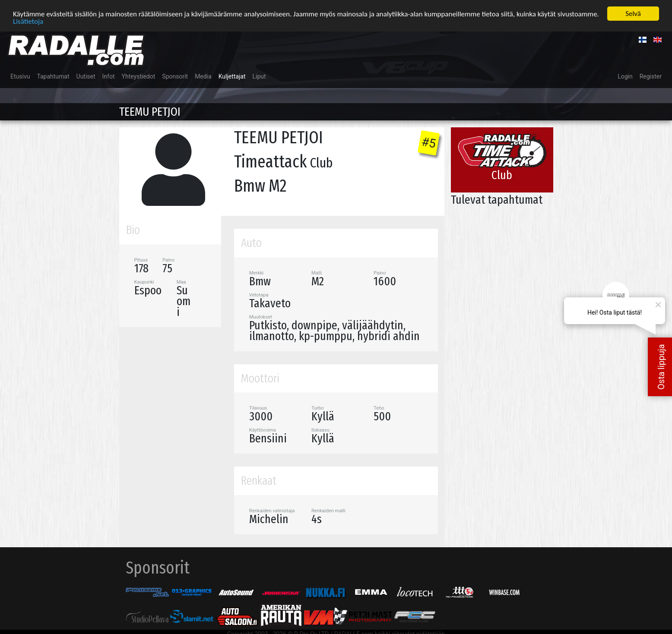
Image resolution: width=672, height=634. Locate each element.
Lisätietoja (28, 21)
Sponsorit (175, 76)
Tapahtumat (53, 76)
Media (203, 76)
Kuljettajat (232, 76)
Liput (259, 76)
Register (651, 76)
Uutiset (86, 76)
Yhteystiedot (139, 76)
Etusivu (20, 76)
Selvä (633, 14)
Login (625, 76)
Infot (109, 76)
